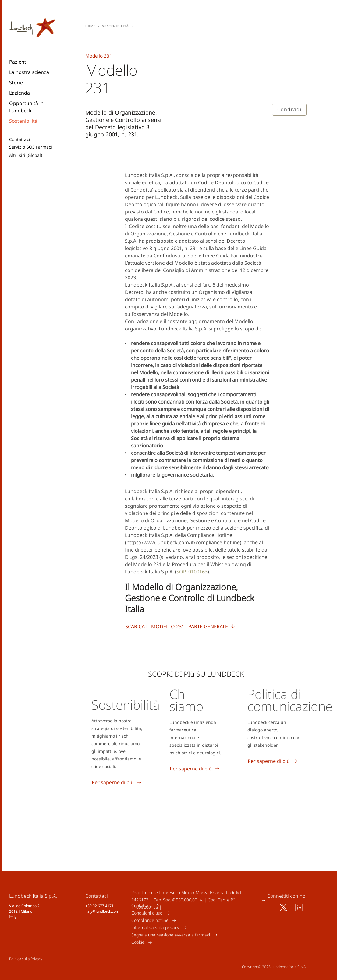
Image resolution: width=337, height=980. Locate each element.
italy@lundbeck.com (102, 911)
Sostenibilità (23, 121)
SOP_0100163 (192, 572)
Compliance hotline (150, 920)
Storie (16, 83)
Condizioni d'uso (147, 913)
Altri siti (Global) (26, 155)
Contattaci (20, 139)
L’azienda (20, 93)
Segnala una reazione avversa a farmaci (171, 935)
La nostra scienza (29, 72)
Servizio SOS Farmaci (31, 147)
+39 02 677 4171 (99, 906)
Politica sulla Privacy (26, 959)
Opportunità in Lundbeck (26, 107)
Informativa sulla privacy (155, 927)
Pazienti (18, 62)
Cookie (138, 942)
